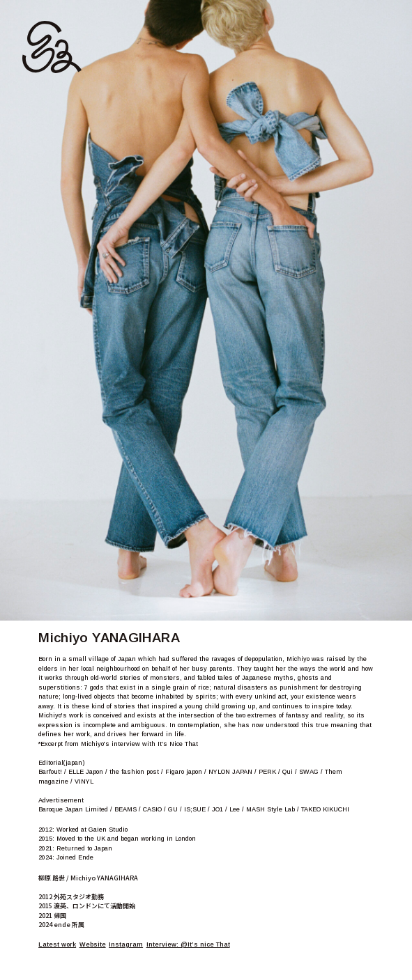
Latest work (57, 944)
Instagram (126, 944)
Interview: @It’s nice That (188, 944)
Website (93, 944)
